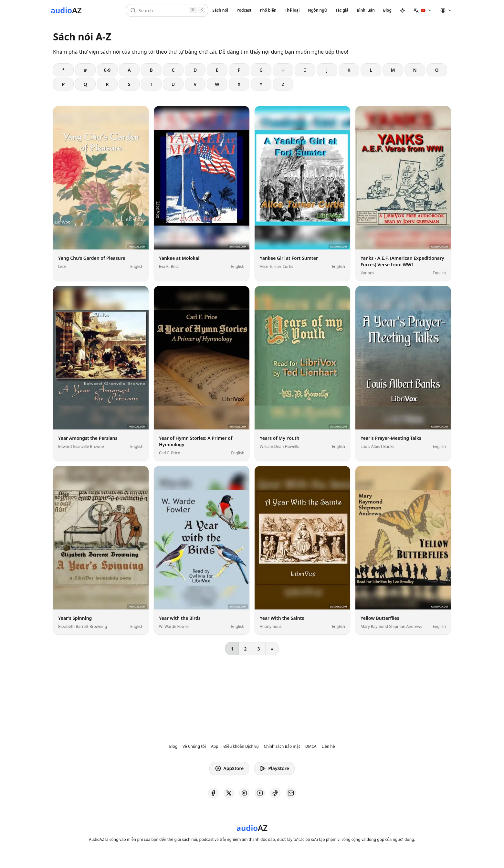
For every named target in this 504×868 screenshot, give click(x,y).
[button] (423, 10)
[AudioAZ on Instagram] (244, 793)
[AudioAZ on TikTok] (275, 793)
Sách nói (220, 10)
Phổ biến (268, 10)
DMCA (311, 746)
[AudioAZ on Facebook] (213, 793)
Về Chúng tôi (194, 746)
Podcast (244, 10)
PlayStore (274, 768)
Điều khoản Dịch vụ (241, 746)
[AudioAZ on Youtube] (260, 793)
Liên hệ (328, 746)
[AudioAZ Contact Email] (291, 793)
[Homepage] (66, 10)
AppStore (229, 768)
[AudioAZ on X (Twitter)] (229, 793)
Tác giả (342, 10)
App (215, 746)
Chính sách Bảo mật (282, 746)
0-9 (107, 70)
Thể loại (292, 10)
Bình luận (366, 10)
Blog (387, 10)
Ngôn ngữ (317, 10)
